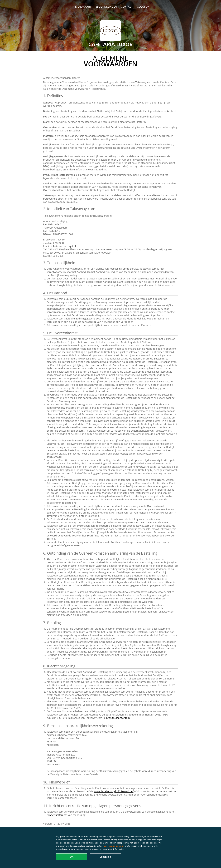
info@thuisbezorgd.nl (63, 246)
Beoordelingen (106, 7)
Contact (127, 7)
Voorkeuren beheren (114, 846)
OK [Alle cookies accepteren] (72, 857)
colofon (143, 7)
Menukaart (83, 7)
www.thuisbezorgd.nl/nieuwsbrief (114, 791)
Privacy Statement (57, 815)
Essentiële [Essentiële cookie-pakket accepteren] (105, 857)
